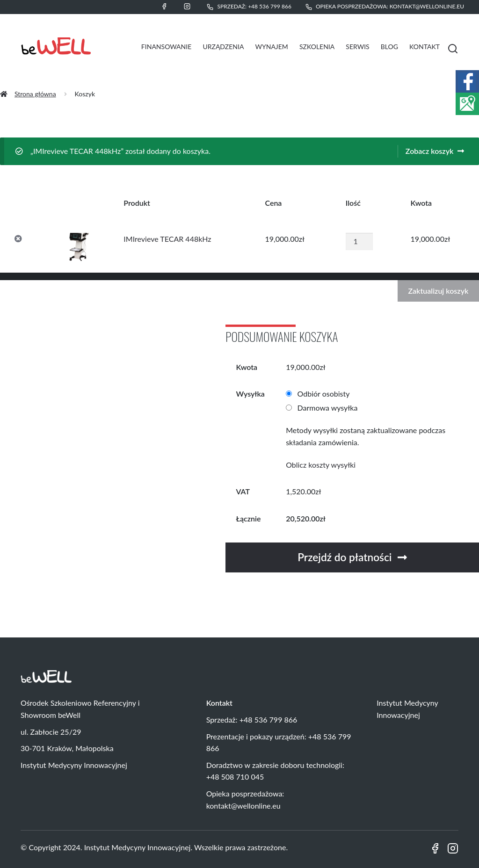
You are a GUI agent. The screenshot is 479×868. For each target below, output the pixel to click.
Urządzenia (223, 47)
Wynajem (271, 47)
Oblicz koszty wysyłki (321, 465)
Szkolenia (317, 47)
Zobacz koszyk (430, 151)
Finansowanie (166, 47)
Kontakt (425, 47)
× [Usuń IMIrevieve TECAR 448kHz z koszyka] (18, 239)
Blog (389, 47)
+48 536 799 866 (270, 6)
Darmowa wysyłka (328, 408)
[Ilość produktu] (359, 241)
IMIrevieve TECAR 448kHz (167, 239)
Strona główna (35, 94)
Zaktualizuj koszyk (438, 291)
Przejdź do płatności (345, 557)
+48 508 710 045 (235, 777)
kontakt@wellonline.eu (427, 6)
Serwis (357, 47)
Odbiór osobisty (324, 394)
